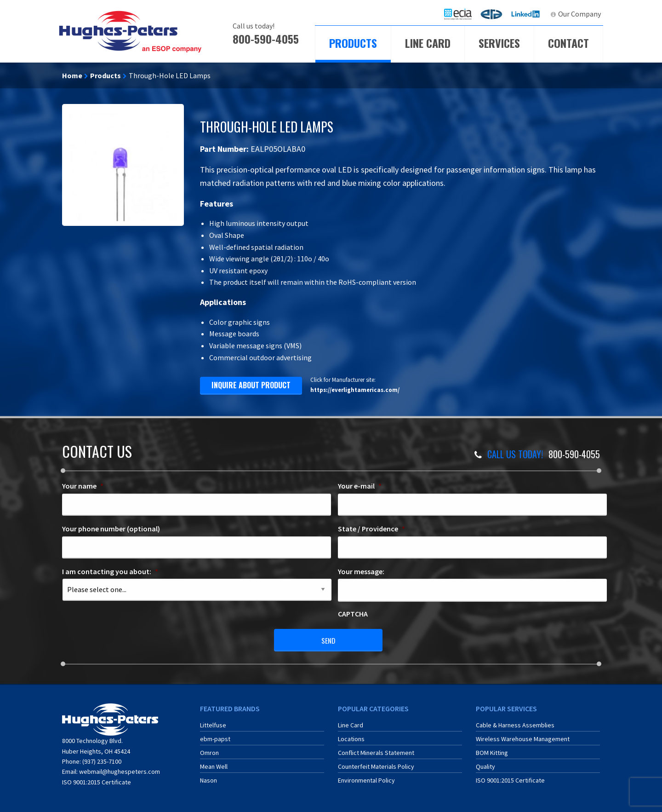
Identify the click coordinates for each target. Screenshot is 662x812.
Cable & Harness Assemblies (515, 724)
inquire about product (251, 385)
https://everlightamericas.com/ (355, 390)
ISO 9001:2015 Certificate (97, 781)
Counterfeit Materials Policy (376, 765)
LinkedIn (527, 14)
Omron (209, 751)
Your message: (361, 571)
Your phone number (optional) (111, 529)
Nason (208, 779)
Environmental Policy (366, 779)
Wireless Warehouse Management (523, 737)
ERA (494, 14)
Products (353, 43)
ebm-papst (215, 737)
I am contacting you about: (110, 571)
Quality (485, 765)
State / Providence (371, 529)
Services (499, 43)
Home (72, 75)
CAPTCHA (353, 614)
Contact (568, 43)
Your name (83, 486)
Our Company (579, 14)
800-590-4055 (266, 39)
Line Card (428, 43)
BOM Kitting (492, 751)
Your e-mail (360, 486)
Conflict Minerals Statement (376, 751)
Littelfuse (213, 724)
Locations (351, 737)
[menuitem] (458, 14)
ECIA (462, 14)
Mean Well (214, 765)
